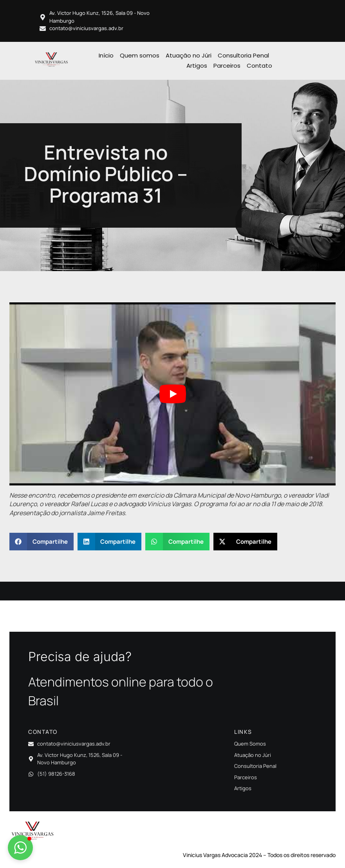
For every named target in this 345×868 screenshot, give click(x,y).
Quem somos (140, 55)
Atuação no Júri (189, 55)
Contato (259, 66)
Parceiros (227, 66)
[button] (42, 542)
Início (106, 55)
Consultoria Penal (243, 55)
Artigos (197, 66)
